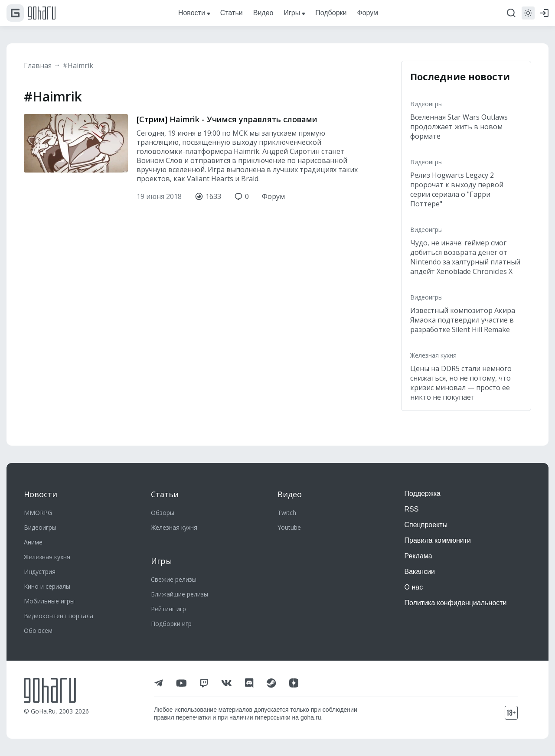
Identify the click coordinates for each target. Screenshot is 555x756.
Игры (162, 561)
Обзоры (163, 513)
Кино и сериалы (47, 586)
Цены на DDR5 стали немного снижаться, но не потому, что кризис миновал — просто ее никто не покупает (461, 383)
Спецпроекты (426, 525)
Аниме (33, 542)
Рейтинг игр (168, 609)
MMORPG (38, 513)
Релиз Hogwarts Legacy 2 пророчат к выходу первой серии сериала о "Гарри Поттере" (457, 189)
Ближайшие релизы (180, 594)
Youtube (289, 527)
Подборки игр (171, 624)
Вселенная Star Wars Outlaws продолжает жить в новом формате (459, 127)
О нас (414, 587)
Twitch (287, 513)
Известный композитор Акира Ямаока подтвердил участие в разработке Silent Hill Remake (463, 320)
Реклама (418, 556)
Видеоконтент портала (59, 616)
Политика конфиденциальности (456, 603)
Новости (41, 494)
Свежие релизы (174, 579)
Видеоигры (426, 104)
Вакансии (420, 572)
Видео (290, 494)
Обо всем (38, 631)
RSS (412, 509)
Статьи (165, 494)
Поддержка (423, 494)
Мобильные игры (49, 601)
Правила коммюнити (438, 540)
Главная (38, 65)
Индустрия (40, 572)
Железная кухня (433, 355)
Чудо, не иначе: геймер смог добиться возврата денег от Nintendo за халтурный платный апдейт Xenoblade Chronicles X (465, 257)
